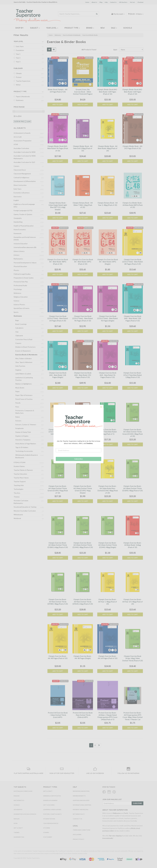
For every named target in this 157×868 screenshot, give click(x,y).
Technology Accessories (24, 451)
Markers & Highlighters (24, 384)
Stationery (20, 100)
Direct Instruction (20, 185)
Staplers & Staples (22, 436)
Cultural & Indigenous (21, 177)
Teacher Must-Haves (21, 478)
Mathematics (18, 259)
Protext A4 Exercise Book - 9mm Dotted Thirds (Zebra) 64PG (83, 715)
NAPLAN (16, 819)
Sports (16, 312)
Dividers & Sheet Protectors (25, 347)
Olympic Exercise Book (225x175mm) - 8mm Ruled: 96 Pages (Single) (108, 318)
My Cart (132, 2)
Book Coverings (21, 324)
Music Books (20, 388)
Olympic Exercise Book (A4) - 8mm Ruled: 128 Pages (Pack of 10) (133, 318)
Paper (17, 391)
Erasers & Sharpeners (23, 351)
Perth (126, 813)
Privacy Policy (79, 839)
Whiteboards (18, 515)
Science (16, 301)
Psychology (18, 289)
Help (106, 2)
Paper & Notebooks (23, 96)
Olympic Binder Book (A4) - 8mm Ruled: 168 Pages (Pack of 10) (133, 92)
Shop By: (20, 28)
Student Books (49, 819)
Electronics (18, 197)
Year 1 (18, 54)
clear (28, 121)
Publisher (18, 68)
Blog (101, 2)
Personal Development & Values (25, 263)
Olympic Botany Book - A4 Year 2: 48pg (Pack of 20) (108, 204)
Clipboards (19, 336)
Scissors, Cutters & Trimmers (26, 425)
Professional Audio (20, 285)
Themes (17, 497)
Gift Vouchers (123, 2)
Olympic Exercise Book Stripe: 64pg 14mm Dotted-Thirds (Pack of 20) (133, 658)
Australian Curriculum (21, 148)
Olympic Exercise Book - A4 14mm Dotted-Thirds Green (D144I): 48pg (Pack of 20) (133, 433)
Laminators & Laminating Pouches (24, 379)
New (103, 28)
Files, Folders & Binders (24, 358)
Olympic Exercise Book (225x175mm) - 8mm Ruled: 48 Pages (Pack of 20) (133, 262)
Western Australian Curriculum (25, 511)
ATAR (16, 144)
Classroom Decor (20, 170)
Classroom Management (22, 174)
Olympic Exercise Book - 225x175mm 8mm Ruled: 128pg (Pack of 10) (133, 375)
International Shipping (82, 805)
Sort (115, 50)
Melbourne (117, 813)
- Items (136, 14)
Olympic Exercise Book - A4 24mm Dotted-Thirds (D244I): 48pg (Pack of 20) (83, 545)
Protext (19, 77)
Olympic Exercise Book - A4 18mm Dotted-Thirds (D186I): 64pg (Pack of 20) (58, 545)
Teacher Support (20, 481)
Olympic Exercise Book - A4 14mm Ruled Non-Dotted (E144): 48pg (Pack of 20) (108, 489)
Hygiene (18, 370)
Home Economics (20, 230)
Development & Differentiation (25, 181)
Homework (18, 233)
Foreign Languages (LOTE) (23, 210)
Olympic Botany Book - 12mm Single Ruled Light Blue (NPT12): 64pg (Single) (58, 206)
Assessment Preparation (23, 141)
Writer (18, 85)
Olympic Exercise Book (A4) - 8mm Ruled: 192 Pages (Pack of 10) (83, 375)
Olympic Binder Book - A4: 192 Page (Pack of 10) (133, 147)
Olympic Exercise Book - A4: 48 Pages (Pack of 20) (58, 657)
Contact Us (113, 2)
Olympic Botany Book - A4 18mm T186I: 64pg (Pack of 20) (83, 205)
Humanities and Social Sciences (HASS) (25, 238)
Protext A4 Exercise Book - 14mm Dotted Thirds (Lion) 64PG (58, 715)
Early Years (20, 46)
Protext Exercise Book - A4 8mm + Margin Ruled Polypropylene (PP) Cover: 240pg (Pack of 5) (108, 716)
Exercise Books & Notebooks (26, 355)
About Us (94, 2)
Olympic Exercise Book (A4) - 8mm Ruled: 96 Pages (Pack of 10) (108, 375)
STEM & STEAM (19, 462)
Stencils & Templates (23, 440)
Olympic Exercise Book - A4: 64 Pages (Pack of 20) (108, 657)
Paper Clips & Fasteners (24, 395)
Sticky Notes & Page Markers (26, 444)
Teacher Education (20, 474)
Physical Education (20, 266)
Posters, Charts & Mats (52, 814)
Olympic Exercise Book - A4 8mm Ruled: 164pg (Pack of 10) (133, 545)
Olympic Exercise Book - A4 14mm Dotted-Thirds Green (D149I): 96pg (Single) (83, 489)
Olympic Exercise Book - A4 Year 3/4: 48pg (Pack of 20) (133, 602)
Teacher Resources (51, 823)
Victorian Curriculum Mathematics (21, 502)
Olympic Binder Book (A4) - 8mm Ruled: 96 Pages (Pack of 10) (58, 148)
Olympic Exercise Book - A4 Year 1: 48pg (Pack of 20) (108, 602)
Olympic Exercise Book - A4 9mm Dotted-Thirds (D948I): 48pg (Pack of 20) (58, 602)
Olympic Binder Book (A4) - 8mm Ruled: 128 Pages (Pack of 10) (108, 92)
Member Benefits (79, 796)
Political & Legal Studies (22, 274)
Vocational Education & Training (25, 507)
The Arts (17, 493)
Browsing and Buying (81, 791)
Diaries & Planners (50, 800)
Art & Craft (18, 137)
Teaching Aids (19, 485)
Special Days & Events (22, 308)
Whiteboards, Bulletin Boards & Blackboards (27, 456)
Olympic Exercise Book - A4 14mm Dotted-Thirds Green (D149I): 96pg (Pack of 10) (58, 489)
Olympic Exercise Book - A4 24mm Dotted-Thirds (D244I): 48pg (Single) (108, 545)
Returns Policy (79, 814)
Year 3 (18, 62)
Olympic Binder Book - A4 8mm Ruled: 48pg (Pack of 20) (108, 148)
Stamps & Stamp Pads (23, 432)
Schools (128, 28)
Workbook (17, 518)
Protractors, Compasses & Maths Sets (25, 412)
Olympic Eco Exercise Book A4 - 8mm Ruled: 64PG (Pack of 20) (83, 262)
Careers (16, 166)
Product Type (72, 28)
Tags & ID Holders (22, 447)
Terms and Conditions (82, 830)
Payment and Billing (81, 810)
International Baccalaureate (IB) (25, 247)
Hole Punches (20, 366)
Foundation (20, 50)
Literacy (16, 255)
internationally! (108, 838)
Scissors (18, 421)
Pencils (18, 403)
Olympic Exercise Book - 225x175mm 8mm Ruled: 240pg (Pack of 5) (108, 432)
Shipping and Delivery (81, 800)
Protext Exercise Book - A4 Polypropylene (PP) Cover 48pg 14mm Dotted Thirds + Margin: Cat (133, 716)
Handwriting (18, 222)
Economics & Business (22, 193)
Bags (17, 320)
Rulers (18, 417)
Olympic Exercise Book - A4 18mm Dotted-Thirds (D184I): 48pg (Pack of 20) (133, 488)
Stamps (46, 832)
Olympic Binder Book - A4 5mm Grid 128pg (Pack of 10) (83, 148)
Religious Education (21, 297)
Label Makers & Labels (23, 374)
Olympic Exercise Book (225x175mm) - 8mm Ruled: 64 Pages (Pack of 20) (58, 318)
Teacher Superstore (23, 81)
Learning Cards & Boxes (52, 810)
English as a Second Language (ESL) (24, 205)
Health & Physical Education (24, 226)
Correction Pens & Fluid (24, 339)
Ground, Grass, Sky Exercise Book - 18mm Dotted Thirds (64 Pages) (83, 92)
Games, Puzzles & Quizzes (23, 214)
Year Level (52, 28)
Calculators (19, 328)
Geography (18, 218)
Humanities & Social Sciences (25, 814)
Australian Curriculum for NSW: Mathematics (25, 157)
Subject (35, 28)
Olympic (19, 73)
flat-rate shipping (115, 836)
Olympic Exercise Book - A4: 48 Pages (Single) (83, 657)
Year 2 (18, 58)
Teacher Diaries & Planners (23, 470)
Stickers (47, 828)
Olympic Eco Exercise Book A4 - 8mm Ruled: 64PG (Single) (108, 262)
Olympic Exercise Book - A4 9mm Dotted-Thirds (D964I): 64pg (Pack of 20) (83, 602)
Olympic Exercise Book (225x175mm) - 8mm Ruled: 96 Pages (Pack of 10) (83, 318)
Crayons (18, 343)
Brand (90, 28)
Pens (17, 407)
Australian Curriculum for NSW (25, 152)
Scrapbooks (20, 428)
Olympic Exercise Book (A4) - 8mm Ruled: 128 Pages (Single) (58, 375)
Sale (114, 28)
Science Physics (19, 304)
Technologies (18, 489)
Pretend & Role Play (21, 282)
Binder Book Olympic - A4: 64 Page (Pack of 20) (58, 91)
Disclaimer (77, 835)
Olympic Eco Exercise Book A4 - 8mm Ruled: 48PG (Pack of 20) (58, 262)
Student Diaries (19, 466)
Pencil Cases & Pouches (24, 399)
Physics (16, 270)
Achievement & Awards (22, 133)
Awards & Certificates (52, 796)
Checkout (140, 2)
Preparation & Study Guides (24, 278)
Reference (17, 293)
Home (87, 2)
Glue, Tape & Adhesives (24, 362)
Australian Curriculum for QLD (24, 162)
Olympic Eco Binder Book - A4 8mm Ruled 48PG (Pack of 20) (133, 205)
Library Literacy (19, 251)
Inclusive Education (21, 244)
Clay (17, 332)
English (16, 200)
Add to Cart (58, 105)
